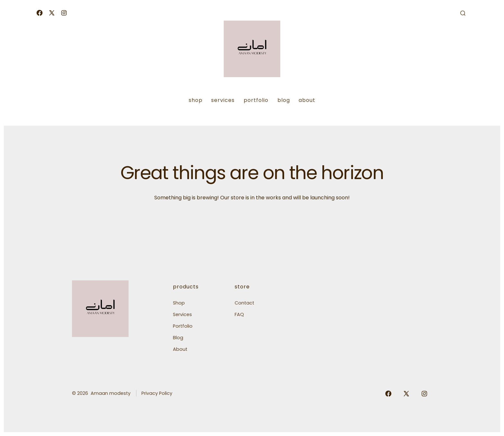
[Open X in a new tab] (52, 13)
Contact (244, 303)
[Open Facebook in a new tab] (40, 13)
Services (223, 100)
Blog (284, 100)
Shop (196, 100)
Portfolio (256, 100)
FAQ (239, 314)
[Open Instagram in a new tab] (64, 13)
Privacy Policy (157, 393)
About (307, 100)
